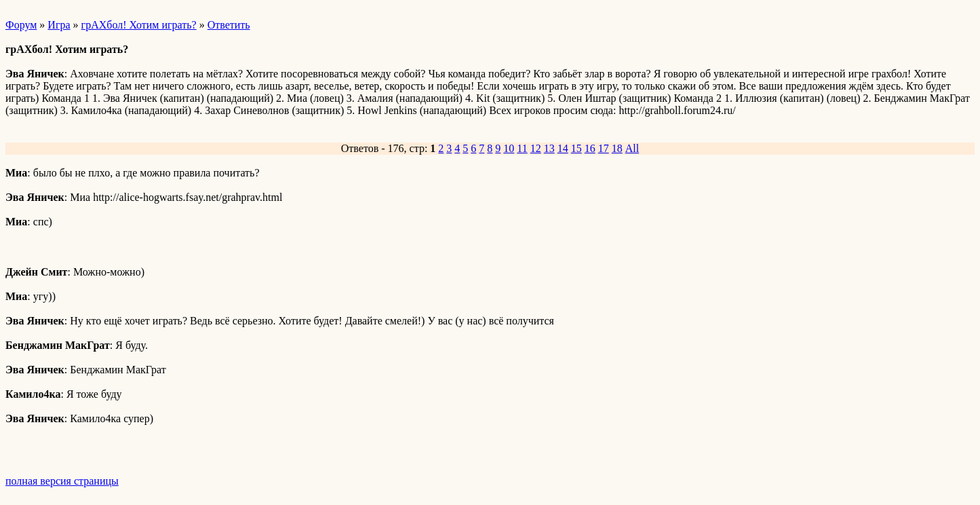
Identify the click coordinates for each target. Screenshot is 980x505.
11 (522, 148)
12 (536, 148)
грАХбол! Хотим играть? (139, 25)
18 (617, 148)
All (632, 148)
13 (549, 148)
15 (576, 148)
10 (509, 148)
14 (563, 148)
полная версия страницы (62, 481)
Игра (59, 25)
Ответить (229, 25)
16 (590, 148)
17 (604, 148)
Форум (21, 25)
